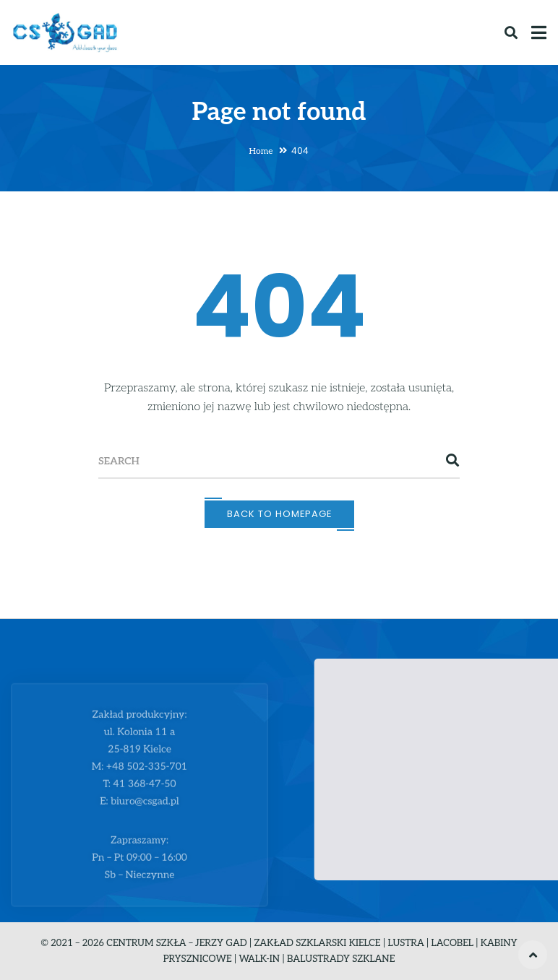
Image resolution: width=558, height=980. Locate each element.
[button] (459, 756)
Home (261, 151)
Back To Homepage (279, 514)
